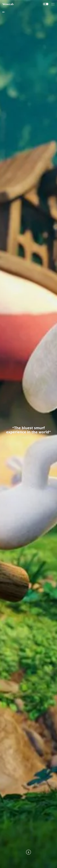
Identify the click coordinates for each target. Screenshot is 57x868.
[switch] (46, 4)
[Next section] (28, 852)
